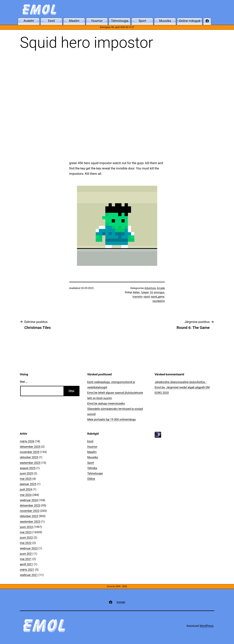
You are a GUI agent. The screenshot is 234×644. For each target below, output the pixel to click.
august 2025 (28, 468)
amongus (159, 292)
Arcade (161, 288)
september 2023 (30, 522)
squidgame (159, 301)
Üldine (91, 479)
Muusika (93, 457)
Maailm (92, 452)
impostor (138, 297)
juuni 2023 (26, 527)
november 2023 (30, 511)
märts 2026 (27, 441)
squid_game (158, 297)
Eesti (90, 441)
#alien (136, 292)
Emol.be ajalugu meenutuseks (106, 403)
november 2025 (30, 452)
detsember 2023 (30, 505)
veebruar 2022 (29, 548)
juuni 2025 (26, 473)
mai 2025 (26, 479)
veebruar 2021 (29, 575)
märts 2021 (27, 570)
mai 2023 (26, 532)
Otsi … (24, 382)
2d (151, 292)
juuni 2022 (26, 538)
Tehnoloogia (95, 473)
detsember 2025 (30, 447)
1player (145, 292)
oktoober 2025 (29, 457)
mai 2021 (26, 559)
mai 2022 (26, 543)
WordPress (206, 626)
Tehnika (92, 468)
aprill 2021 (26, 564)
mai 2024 (26, 495)
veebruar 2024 (29, 500)
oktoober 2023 (29, 516)
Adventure (150, 288)
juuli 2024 (26, 489)
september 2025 (30, 463)
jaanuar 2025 (28, 484)
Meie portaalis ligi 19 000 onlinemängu (112, 419)
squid (147, 297)
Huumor (92, 447)
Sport (91, 463)
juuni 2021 (26, 554)
